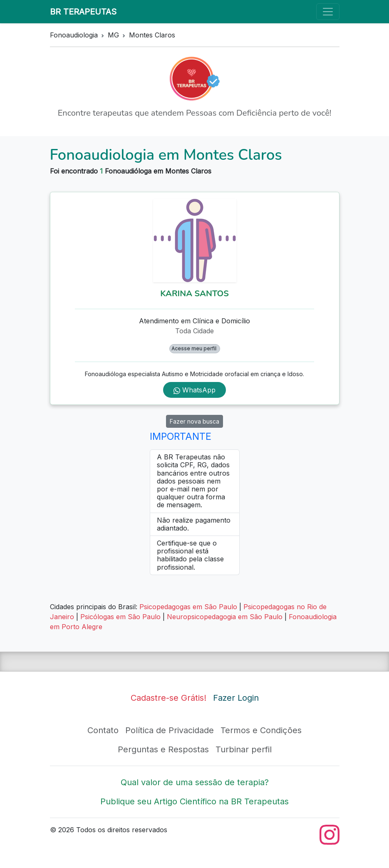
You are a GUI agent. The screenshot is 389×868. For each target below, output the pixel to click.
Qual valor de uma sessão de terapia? (195, 782)
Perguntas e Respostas (163, 749)
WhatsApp (194, 390)
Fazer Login (236, 698)
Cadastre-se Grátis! (168, 698)
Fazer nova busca (194, 421)
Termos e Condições (261, 730)
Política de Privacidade (170, 730)
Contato (103, 730)
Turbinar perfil (244, 749)
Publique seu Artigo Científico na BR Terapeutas (194, 801)
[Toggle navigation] (328, 12)
